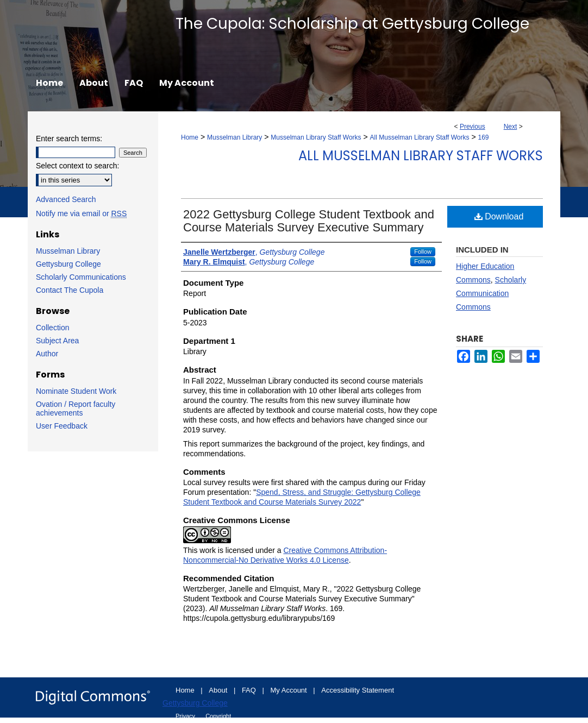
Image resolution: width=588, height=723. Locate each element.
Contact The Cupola (70, 290)
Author (47, 354)
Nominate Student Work (76, 391)
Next (511, 127)
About (219, 690)
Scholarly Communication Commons (491, 293)
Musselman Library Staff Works (316, 137)
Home (190, 137)
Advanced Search (66, 199)
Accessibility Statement (358, 690)
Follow (423, 252)
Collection (52, 328)
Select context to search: (77, 166)
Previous (473, 127)
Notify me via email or (81, 213)
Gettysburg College (68, 264)
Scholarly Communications (81, 277)
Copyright (218, 716)
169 (484, 137)
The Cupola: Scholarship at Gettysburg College (352, 24)
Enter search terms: (69, 139)
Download (499, 216)
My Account (290, 690)
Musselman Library (234, 137)
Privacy (186, 716)
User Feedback (62, 426)
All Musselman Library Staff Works (420, 137)
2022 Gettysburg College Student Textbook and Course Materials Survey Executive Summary (309, 221)
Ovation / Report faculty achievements (76, 408)
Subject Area (57, 341)
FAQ (250, 690)
